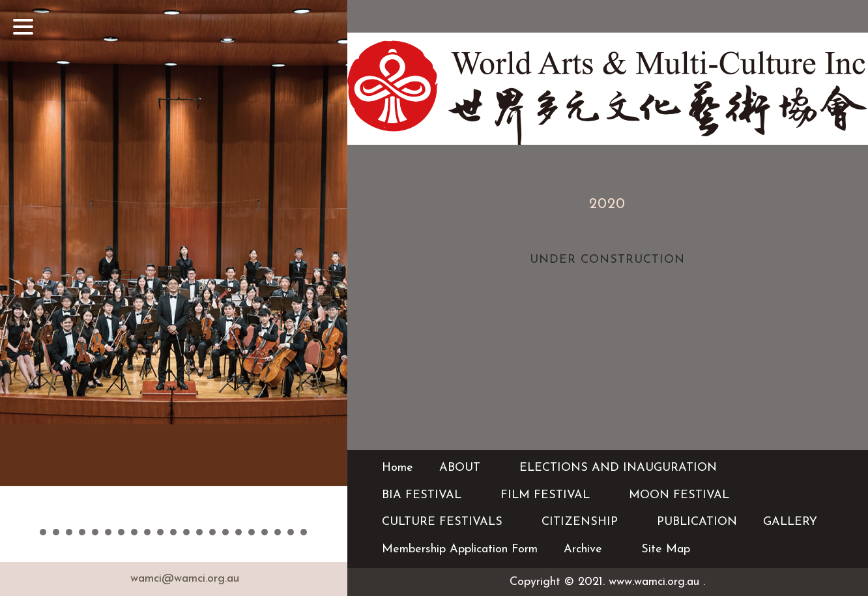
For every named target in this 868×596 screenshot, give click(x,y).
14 (212, 532)
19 (278, 532)
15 (225, 532)
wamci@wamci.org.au (185, 579)
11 (173, 532)
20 (291, 532)
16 (239, 532)
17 (252, 532)
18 (265, 532)
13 (199, 532)
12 (186, 532)
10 (160, 532)
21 (304, 532)
